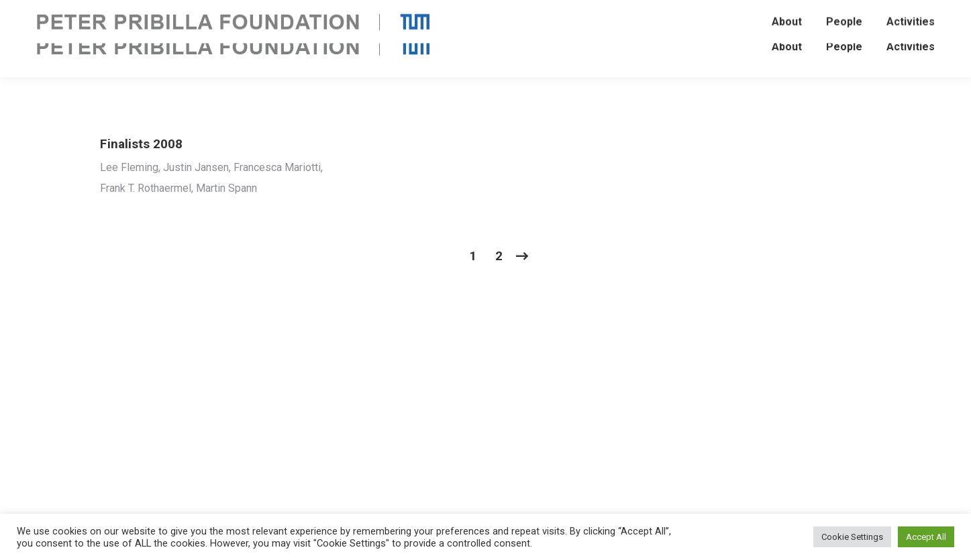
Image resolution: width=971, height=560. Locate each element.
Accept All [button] (926, 537)
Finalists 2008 (141, 144)
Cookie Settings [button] (852, 537)
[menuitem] (787, 47)
